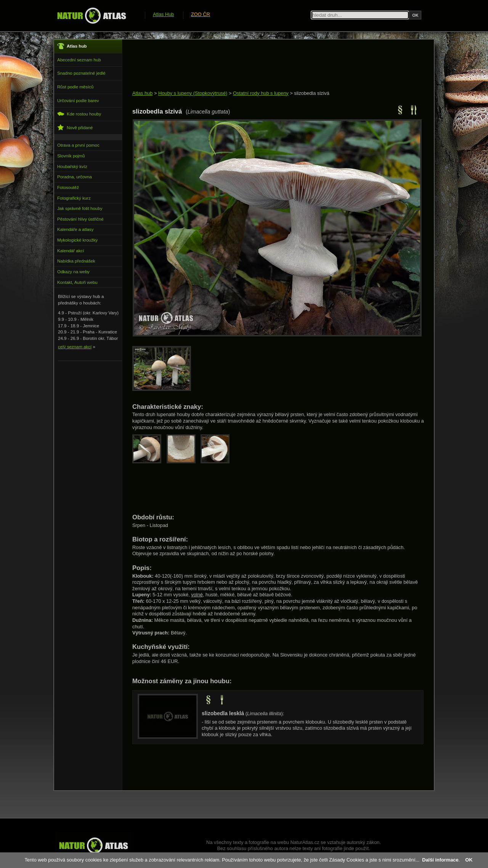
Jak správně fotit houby (80, 208)
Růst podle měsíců (75, 87)
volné (197, 595)
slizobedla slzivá (311, 93)
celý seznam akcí (75, 347)
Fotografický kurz (74, 198)
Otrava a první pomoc (78, 145)
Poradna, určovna (75, 177)
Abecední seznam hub (79, 60)
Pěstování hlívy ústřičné (80, 219)
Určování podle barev (78, 101)
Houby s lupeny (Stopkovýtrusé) (193, 93)
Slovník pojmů (71, 156)
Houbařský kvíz (72, 167)
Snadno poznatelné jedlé (81, 73)
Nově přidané (75, 127)
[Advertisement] (271, 66)
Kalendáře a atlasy (75, 229)
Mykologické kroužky (77, 240)
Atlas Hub (163, 14)
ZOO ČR (201, 14)
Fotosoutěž (68, 187)
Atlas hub (142, 93)
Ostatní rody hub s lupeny (261, 93)
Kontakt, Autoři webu (77, 282)
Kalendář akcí (71, 251)
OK (469, 860)
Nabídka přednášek (76, 261)
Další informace (440, 860)
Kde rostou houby (79, 114)
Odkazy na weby (73, 272)
